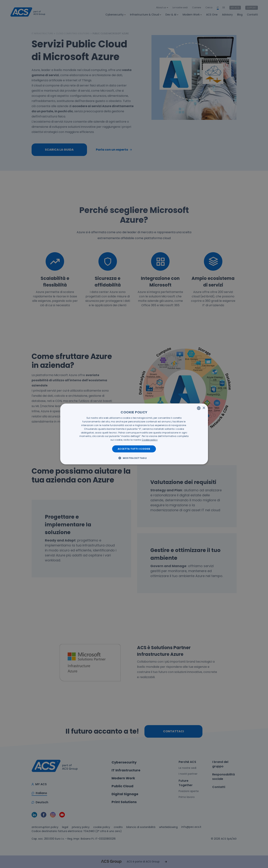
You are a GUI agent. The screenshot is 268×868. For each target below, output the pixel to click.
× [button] (204, 408)
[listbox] (199, 408)
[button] (134, 458)
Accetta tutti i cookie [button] (134, 449)
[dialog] (134, 434)
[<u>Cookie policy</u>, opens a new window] (150, 440)
